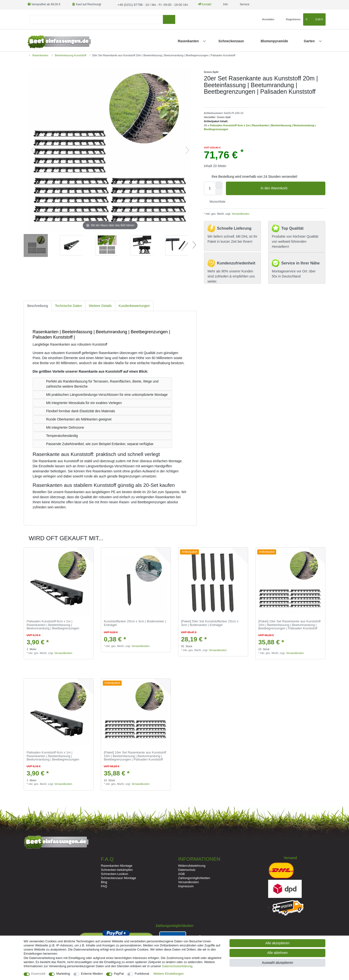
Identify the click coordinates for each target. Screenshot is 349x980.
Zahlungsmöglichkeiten (194, 877)
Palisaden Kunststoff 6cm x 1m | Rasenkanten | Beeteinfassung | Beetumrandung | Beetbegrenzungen (53, 625)
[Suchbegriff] (96, 19)
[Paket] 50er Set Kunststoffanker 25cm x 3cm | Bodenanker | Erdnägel (210, 623)
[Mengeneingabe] (210, 188)
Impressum (186, 886)
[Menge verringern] (219, 191)
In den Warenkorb (291, 188)
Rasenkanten (189, 41)
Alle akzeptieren (278, 943)
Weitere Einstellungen (169, 974)
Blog (104, 882)
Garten (310, 41)
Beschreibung (38, 305)
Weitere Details (100, 305)
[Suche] (169, 19)
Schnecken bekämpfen (117, 869)
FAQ (104, 886)
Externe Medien (92, 974)
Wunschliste (216, 201)
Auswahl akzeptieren (277, 963)
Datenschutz (187, 869)
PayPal (119, 974)
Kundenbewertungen (134, 305)
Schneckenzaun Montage (119, 877)
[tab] (38, 305)
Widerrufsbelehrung (192, 865)
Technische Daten (68, 305)
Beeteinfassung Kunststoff (70, 55)
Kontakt (200, 4)
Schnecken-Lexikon (115, 873)
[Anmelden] (266, 19)
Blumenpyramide (274, 41)
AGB (181, 873)
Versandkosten (240, 213)
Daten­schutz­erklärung (177, 966)
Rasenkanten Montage (117, 865)
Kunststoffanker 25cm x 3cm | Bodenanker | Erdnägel (135, 623)
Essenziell (38, 974)
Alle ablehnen (277, 953)
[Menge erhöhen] (219, 185)
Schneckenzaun (231, 41)
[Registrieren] (290, 19)
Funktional (142, 974)
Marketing (63, 974)
